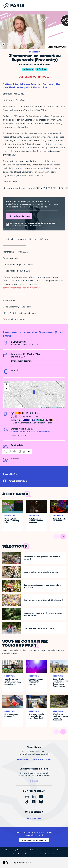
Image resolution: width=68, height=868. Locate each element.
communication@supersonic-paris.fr (22, 288)
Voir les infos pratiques (34, 77)
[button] (34, 392)
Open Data (18, 854)
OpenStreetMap (55, 408)
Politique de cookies (33, 854)
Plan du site (50, 854)
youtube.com (41, 201)
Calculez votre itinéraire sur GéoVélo (29, 431)
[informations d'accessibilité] (17, 452)
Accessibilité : (39, 850)
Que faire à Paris (23, 862)
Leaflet (43, 408)
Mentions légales (13, 850)
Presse (60, 850)
